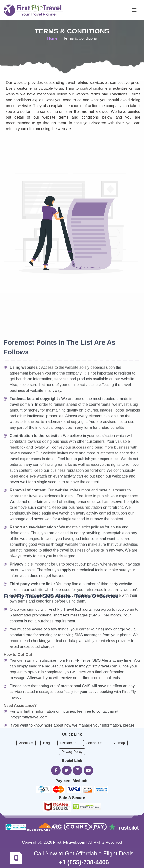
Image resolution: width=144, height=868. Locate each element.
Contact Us (94, 743)
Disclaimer (68, 743)
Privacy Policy (72, 752)
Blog (46, 743)
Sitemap (119, 743)
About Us (26, 743)
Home (52, 38)
